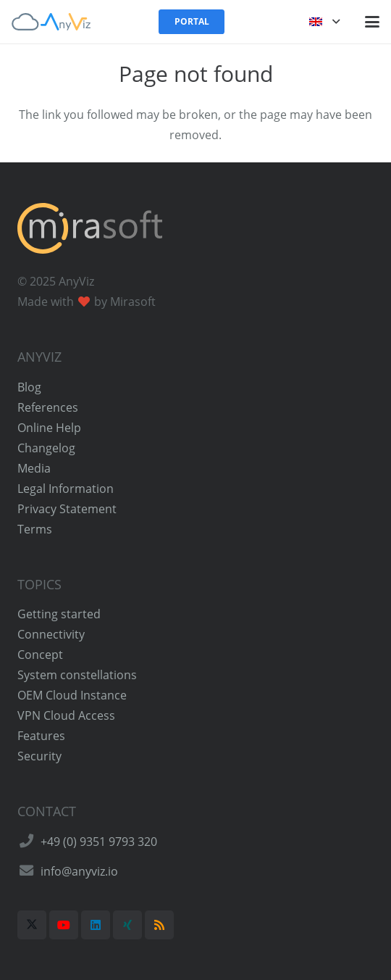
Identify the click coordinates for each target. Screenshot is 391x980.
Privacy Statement (67, 509)
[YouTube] (64, 925)
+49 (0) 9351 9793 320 (99, 842)
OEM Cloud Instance (72, 695)
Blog (29, 387)
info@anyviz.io (79, 871)
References (48, 407)
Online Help (49, 428)
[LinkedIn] (96, 925)
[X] (32, 925)
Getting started (59, 614)
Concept (40, 655)
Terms (35, 529)
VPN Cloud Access (66, 715)
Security (39, 756)
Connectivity (51, 634)
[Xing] (127, 925)
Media (34, 468)
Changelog (46, 448)
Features (41, 736)
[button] (324, 22)
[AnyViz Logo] (51, 22)
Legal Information (66, 489)
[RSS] (159, 925)
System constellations (77, 675)
